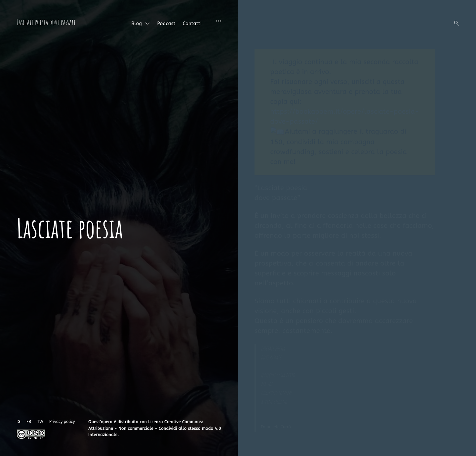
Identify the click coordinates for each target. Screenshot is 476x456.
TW (40, 422)
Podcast (166, 24)
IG (18, 422)
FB (29, 422)
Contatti (192, 24)
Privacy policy (62, 422)
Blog (137, 24)
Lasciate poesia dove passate (46, 22)
